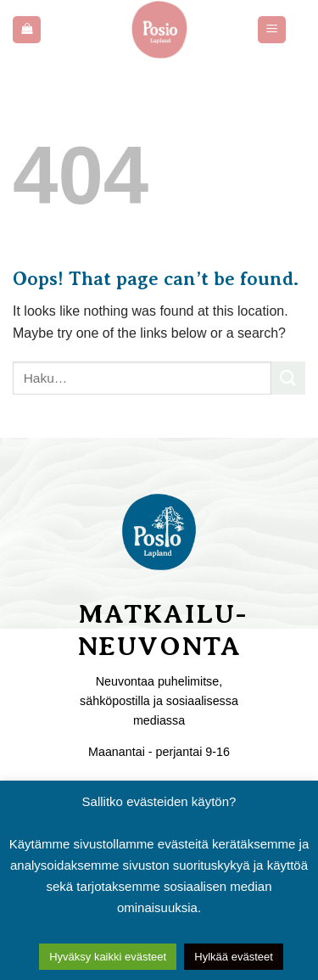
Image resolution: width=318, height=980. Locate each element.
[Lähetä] (288, 378)
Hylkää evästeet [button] (234, 957)
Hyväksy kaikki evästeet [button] (108, 957)
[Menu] (272, 30)
